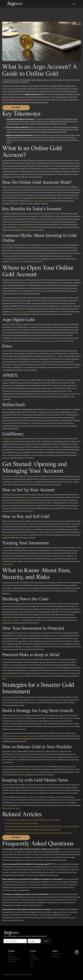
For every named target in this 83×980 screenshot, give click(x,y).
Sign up (33, 954)
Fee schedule (12, 961)
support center (16, 261)
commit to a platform (11, 620)
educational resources (19, 312)
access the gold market (14, 676)
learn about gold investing (40, 201)
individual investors (30, 772)
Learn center (8, 564)
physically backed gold (12, 535)
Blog (32, 967)
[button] (74, 4)
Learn (32, 964)
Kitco (55, 356)
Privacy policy (12, 956)
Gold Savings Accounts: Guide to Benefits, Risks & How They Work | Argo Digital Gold (43, 826)
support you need (13, 808)
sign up (27, 497)
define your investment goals (23, 736)
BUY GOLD (16, 108)
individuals (21, 227)
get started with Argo (48, 341)
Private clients (35, 959)
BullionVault (50, 409)
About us (11, 954)
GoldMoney (7, 439)
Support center (57, 954)
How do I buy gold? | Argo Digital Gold (22, 823)
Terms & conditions (14, 959)
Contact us (56, 956)
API (31, 961)
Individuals (34, 956)
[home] (17, 4)
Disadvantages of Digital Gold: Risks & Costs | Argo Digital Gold (33, 829)
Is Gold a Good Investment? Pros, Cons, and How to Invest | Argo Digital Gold (39, 833)
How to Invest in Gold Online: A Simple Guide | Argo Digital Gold (33, 820)
